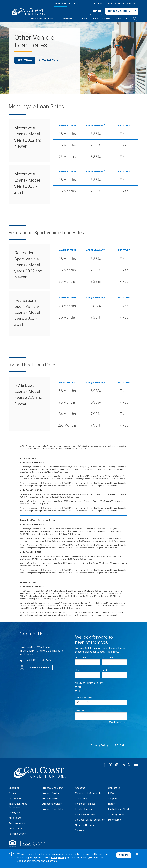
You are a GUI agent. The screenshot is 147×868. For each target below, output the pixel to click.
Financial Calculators (86, 814)
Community (81, 799)
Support (113, 799)
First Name (80, 657)
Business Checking (52, 788)
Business (73, 4)
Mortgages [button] (67, 19)
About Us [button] (122, 19)
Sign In (96, 11)
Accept (123, 856)
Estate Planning (84, 809)
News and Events (84, 825)
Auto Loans (15, 818)
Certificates (15, 799)
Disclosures (114, 820)
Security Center (117, 814)
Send (120, 745)
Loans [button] (84, 19)
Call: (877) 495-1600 (39, 660)
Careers (79, 830)
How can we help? (83, 698)
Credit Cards (15, 828)
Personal (61, 4)
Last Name (107, 657)
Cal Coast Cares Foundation (90, 820)
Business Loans (50, 799)
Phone (78, 670)
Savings (13, 793)
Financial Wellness (85, 804)
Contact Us (100, 4)
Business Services (52, 804)
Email (105, 670)
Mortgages (15, 813)
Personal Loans (17, 834)
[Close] (137, 854)
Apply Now (25, 60)
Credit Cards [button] (102, 19)
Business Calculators (53, 809)
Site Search (135, 19)
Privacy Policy (99, 745)
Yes (79, 687)
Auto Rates (47, 60)
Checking (14, 788)
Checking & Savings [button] (41, 19)
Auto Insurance (17, 823)
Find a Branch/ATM (128, 4)
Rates (111, 4)
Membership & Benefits (88, 793)
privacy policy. (58, 857)
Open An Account (120, 11)
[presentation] (97, 733)
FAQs (111, 793)
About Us (80, 788)
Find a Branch (40, 667)
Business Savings (51, 793)
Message (80, 710)
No (79, 691)
